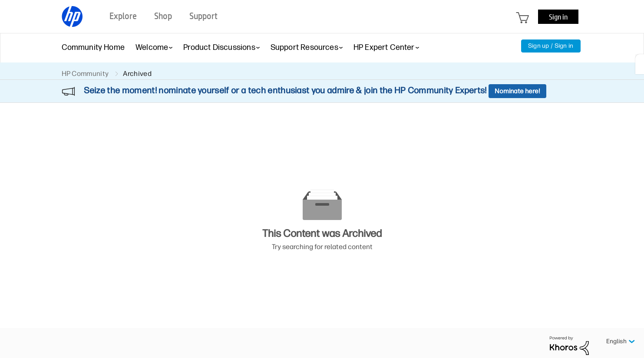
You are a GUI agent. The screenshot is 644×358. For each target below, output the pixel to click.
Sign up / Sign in (551, 46)
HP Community (85, 74)
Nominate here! (517, 91)
